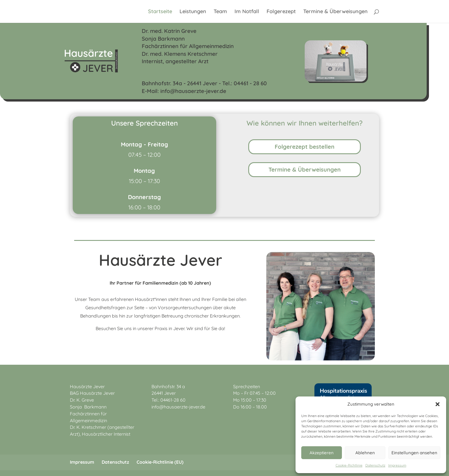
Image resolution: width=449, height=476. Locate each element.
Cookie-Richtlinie (349, 465)
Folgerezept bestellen (305, 147)
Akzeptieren (322, 453)
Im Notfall (247, 12)
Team (220, 12)
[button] (438, 404)
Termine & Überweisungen (335, 12)
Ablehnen (365, 453)
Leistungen (193, 12)
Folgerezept (281, 12)
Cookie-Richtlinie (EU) (160, 462)
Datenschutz (375, 465)
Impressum (397, 465)
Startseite (160, 12)
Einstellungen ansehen (414, 453)
